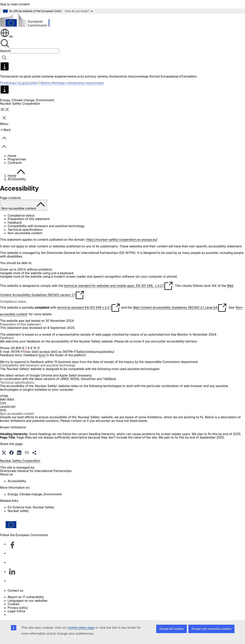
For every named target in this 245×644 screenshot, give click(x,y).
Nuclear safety (18, 511)
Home (12, 156)
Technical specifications (25, 230)
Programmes (17, 159)
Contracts (15, 163)
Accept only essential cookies (211, 629)
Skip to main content (15, 4)
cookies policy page (81, 628)
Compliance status (21, 215)
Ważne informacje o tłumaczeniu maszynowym (72, 83)
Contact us (16, 590)
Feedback (15, 223)
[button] (4, 453)
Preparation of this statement (29, 219)
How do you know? (79, 11)
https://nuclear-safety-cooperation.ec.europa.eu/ (122, 240)
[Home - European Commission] (28, 21)
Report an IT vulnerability (26, 597)
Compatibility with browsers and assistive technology (46, 226)
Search (5, 51)
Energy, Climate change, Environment (27, 100)
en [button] (7, 36)
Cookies (13, 604)
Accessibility (17, 481)
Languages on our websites (28, 601)
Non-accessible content (25, 233)
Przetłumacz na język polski (19, 83)
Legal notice (16, 611)
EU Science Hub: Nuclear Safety (31, 507)
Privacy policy (18, 608)
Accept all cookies (171, 629)
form (42, 355)
